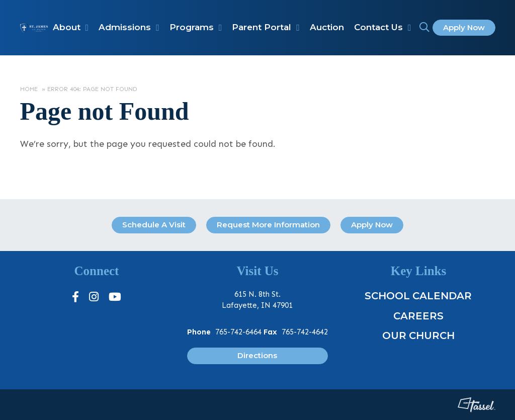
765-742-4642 (305, 332)
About (67, 27)
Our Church (418, 335)
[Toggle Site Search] (424, 28)
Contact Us (378, 27)
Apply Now (464, 27)
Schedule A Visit (154, 225)
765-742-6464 (238, 332)
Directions (257, 355)
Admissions (125, 27)
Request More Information (268, 225)
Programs (192, 27)
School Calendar (418, 296)
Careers (418, 316)
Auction (327, 27)
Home (29, 89)
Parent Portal (262, 27)
